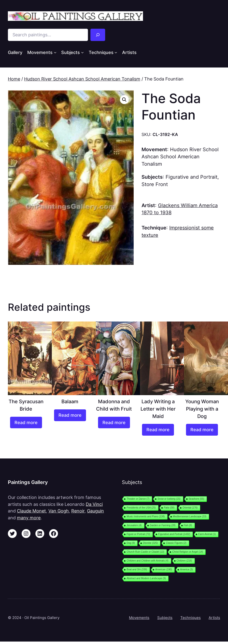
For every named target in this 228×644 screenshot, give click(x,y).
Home (14, 79)
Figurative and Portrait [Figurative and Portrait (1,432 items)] (174, 534)
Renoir (78, 511)
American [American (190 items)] (164, 570)
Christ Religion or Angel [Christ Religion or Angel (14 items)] (188, 552)
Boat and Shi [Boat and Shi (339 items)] (137, 570)
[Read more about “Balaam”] (70, 415)
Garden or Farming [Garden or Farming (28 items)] (163, 525)
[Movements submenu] (55, 52)
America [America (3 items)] (186, 570)
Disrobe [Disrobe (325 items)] (150, 543)
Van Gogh (59, 511)
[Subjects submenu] (82, 52)
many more (29, 518)
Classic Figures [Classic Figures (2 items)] (176, 543)
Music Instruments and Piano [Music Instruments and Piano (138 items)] (146, 517)
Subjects (165, 618)
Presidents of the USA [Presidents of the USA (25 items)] (141, 508)
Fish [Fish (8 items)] (188, 525)
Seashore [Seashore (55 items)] (196, 499)
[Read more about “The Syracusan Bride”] (26, 423)
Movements (139, 618)
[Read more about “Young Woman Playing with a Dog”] (202, 430)
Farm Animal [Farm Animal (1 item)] (207, 534)
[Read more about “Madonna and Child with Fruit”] (114, 423)
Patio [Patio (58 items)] (169, 508)
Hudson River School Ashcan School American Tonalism (82, 79)
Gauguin (95, 511)
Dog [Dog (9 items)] (131, 543)
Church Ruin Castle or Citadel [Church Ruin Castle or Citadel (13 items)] (145, 552)
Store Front (155, 184)
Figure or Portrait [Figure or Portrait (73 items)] (138, 534)
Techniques (191, 618)
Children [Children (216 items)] (184, 561)
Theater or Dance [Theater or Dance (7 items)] (138, 499)
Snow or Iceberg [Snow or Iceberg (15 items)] (169, 499)
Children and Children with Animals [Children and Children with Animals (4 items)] (147, 561)
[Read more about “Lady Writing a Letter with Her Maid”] (158, 430)
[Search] (98, 35)
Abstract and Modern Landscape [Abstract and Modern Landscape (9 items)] (146, 578)
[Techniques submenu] (116, 52)
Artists (214, 618)
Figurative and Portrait (192, 177)
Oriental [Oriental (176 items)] (190, 508)
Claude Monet (31, 511)
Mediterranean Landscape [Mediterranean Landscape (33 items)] (190, 517)
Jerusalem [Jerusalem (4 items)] (134, 525)
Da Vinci (94, 504)
